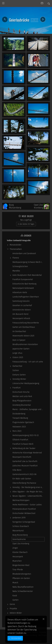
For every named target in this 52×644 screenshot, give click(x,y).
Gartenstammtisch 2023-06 (24, 474)
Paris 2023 (17, 431)
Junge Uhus (17, 353)
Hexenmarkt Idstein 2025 (23, 336)
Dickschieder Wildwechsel (24, 513)
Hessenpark (18, 557)
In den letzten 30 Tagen (26, 224)
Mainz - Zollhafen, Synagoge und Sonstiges (28, 409)
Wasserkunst (18, 531)
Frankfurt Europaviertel (23, 279)
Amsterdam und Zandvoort (24, 253)
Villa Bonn (17, 470)
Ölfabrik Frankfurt (20, 440)
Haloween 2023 (19, 427)
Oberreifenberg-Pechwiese (24, 483)
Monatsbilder (16, 245)
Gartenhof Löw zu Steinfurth (25, 461)
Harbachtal (17, 366)
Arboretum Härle (20, 292)
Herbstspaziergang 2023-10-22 (26, 435)
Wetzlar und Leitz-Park (22, 396)
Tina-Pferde (18, 570)
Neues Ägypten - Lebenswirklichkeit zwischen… (28, 496)
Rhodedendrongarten (22, 574)
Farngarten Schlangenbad (24, 522)
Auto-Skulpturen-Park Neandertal (27, 275)
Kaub (15, 596)
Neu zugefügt (26, 220)
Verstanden (16, 638)
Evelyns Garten (19, 375)
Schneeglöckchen (20, 266)
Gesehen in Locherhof (22, 305)
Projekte (13, 609)
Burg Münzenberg (20, 535)
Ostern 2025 (18, 357)
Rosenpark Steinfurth (22, 457)
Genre (12, 604)
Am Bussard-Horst (20, 314)
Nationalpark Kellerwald (23, 288)
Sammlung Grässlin (21, 301)
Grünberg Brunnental (22, 405)
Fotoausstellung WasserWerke (26, 323)
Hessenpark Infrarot (21, 318)
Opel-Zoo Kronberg (21, 544)
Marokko (16, 271)
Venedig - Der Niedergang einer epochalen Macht (28, 487)
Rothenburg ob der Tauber (24, 448)
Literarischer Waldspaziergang (26, 383)
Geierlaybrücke (19, 539)
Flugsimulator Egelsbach (23, 422)
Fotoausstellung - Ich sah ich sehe (28, 362)
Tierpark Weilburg (20, 418)
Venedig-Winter (19, 379)
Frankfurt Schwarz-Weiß (23, 444)
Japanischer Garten (21, 349)
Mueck (15, 583)
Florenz (16, 258)
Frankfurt (17, 388)
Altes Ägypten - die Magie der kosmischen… (28, 492)
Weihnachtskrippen (21, 500)
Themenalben (16, 249)
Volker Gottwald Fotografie (19, 240)
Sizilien (16, 370)
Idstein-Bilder (16, 613)
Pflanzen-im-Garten (21, 578)
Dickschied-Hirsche (21, 392)
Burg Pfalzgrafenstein (22, 401)
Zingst (15, 548)
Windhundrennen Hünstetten (25, 344)
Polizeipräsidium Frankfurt (24, 509)
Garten (15, 600)
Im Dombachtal (19, 331)
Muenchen (17, 561)
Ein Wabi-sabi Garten (22, 479)
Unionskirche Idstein (22, 310)
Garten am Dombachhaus (24, 327)
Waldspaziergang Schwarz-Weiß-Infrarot (28, 262)
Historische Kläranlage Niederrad (27, 453)
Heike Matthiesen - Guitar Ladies (27, 505)
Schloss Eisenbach (21, 526)
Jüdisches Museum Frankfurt (25, 466)
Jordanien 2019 (19, 518)
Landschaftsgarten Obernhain (26, 297)
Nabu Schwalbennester (23, 591)
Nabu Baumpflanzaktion (23, 587)
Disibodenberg (19, 414)
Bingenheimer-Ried (21, 565)
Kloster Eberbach (20, 552)
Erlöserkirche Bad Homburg (24, 284)
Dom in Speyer (19, 340)
